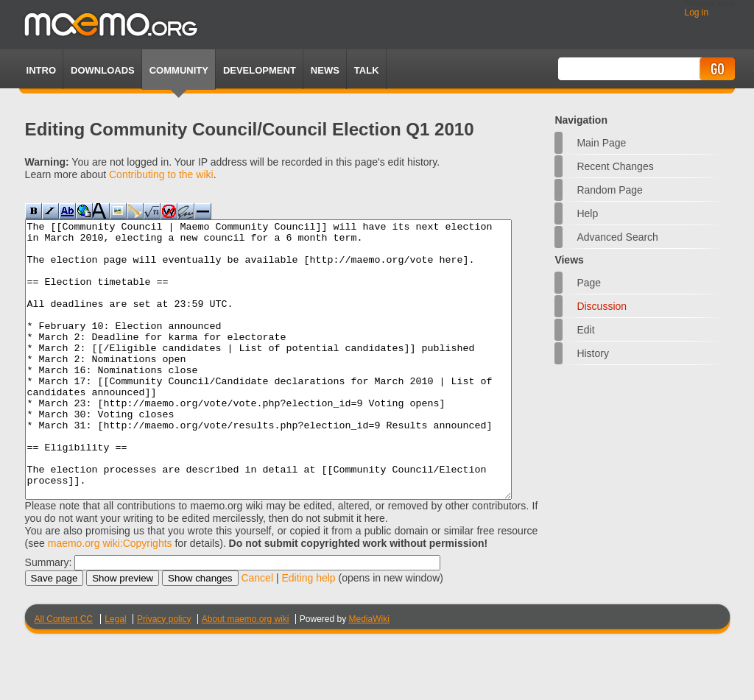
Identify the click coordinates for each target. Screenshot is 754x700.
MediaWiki (369, 674)
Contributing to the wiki (161, 174)
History (593, 353)
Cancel (257, 633)
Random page (610, 190)
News (325, 70)
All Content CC (64, 674)
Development (260, 70)
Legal (115, 674)
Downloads (103, 70)
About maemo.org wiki (246, 674)
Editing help (308, 633)
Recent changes (615, 166)
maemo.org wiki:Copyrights (110, 598)
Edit (585, 330)
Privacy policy (164, 674)
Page (589, 283)
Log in (696, 13)
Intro (41, 70)
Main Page (601, 143)
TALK (367, 70)
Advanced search (617, 237)
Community (179, 70)
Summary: (49, 618)
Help (587, 213)
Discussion (602, 306)
